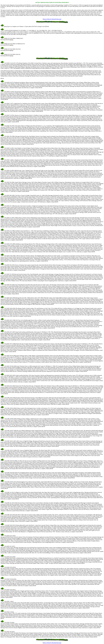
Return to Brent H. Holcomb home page (52, 19)
